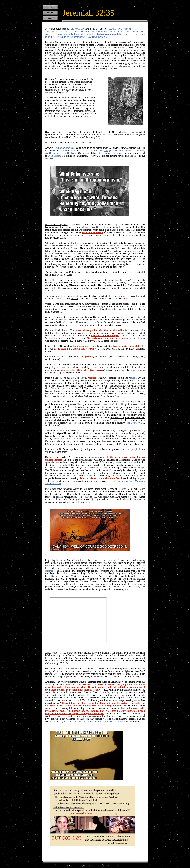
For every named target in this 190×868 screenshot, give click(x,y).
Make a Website (108, 866)
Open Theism (54, 156)
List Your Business (121, 866)
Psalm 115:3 (114, 29)
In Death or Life (136, 423)
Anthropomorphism (64, 148)
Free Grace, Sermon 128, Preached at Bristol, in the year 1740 (93, 721)
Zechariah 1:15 (129, 29)
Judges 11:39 (77, 29)
